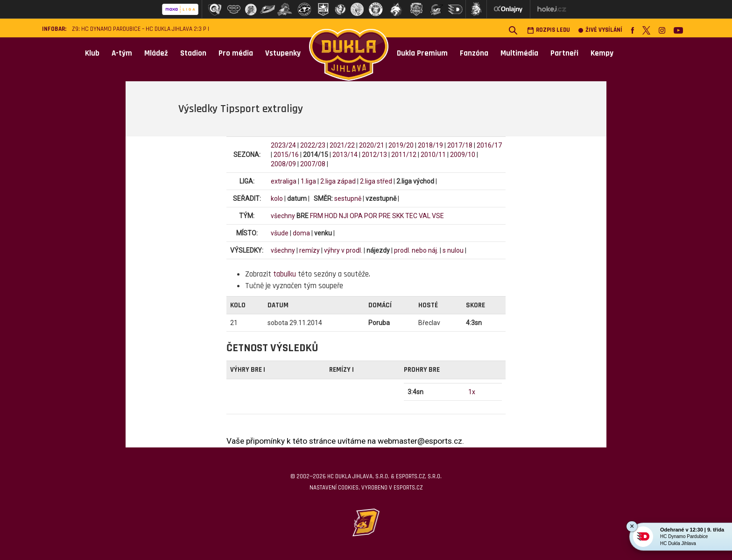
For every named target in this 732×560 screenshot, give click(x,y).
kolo (277, 198)
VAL (425, 216)
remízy (310, 250)
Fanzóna (474, 53)
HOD (331, 216)
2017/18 (460, 145)
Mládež (156, 53)
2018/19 (430, 145)
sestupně (348, 198)
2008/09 (283, 164)
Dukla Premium (422, 53)
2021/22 (342, 145)
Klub (92, 53)
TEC (411, 216)
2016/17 (489, 145)
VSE (438, 216)
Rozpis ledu (549, 30)
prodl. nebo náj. (416, 250)
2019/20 (401, 145)
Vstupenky (283, 53)
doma (301, 233)
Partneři (564, 53)
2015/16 (286, 155)
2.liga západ (338, 181)
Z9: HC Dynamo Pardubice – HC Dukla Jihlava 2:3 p (139, 29)
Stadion (193, 53)
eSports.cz (408, 488)
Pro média (236, 53)
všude (280, 233)
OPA (356, 216)
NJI (344, 216)
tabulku (285, 274)
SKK (398, 216)
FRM (317, 216)
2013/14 (345, 155)
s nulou (453, 250)
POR (371, 216)
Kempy (602, 53)
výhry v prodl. (343, 250)
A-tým (122, 53)
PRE (385, 216)
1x (472, 392)
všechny (283, 216)
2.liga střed (376, 181)
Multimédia (519, 53)
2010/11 (433, 155)
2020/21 (372, 145)
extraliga (284, 181)
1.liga (308, 181)
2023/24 (283, 145)
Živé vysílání (600, 30)
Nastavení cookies (334, 488)
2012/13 (374, 155)
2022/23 (313, 145)
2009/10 (463, 155)
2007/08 (313, 164)
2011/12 (404, 155)
